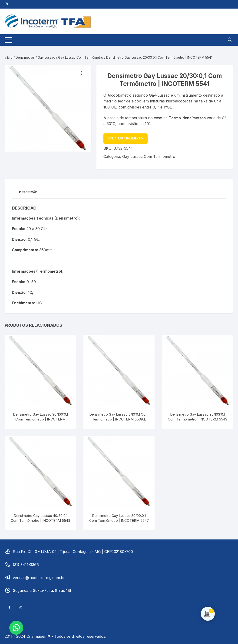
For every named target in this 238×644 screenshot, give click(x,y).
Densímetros (25, 57)
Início (9, 57)
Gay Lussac (46, 57)
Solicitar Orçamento (126, 138)
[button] (83, 73)
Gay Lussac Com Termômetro (81, 57)
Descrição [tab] (28, 192)
